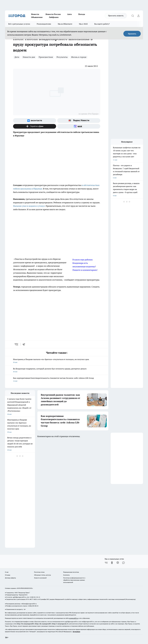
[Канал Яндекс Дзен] (35, 126)
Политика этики (39, 572)
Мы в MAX (83, 24)
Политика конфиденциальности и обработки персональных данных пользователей (74, 580)
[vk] (17, 344)
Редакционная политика (71, 572)
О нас (7, 572)
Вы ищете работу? (102, 24)
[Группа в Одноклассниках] (112, 563)
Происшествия (46, 57)
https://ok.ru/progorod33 (43, 624)
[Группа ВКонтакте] (35, 121)
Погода (82, 14)
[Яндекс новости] (79, 121)
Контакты (66, 575)
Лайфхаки (54, 17)
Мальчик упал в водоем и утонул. (29, 206)
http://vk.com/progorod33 (26, 624)
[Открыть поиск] (133, 16)
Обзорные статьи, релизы (42, 575)
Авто (69, 14)
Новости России (53, 14)
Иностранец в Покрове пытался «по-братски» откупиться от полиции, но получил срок (57, 361)
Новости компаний (40, 578)
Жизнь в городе (79, 57)
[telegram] (25, 344)
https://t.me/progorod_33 (60, 624)
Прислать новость (116, 16)
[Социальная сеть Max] (79, 126)
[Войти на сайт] (138, 16)
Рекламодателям (44, 24)
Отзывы (8, 575)
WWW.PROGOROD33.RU (25, 588)
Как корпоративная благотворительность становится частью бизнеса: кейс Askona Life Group (57, 380)
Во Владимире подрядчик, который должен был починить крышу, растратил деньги (57, 370)
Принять (132, 34)
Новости (35, 14)
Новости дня (29, 57)
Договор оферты (10, 578)
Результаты (62, 57)
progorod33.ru (74, 618)
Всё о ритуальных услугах (19, 24)
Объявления (37, 17)
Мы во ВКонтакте (65, 24)
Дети (17, 57)
